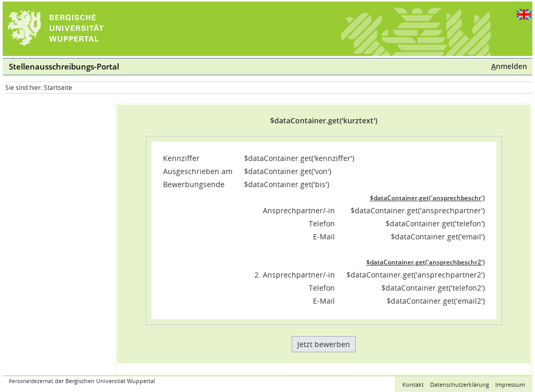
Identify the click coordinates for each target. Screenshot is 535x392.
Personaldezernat (31, 381)
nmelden (509, 66)
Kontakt (413, 384)
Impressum (510, 384)
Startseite (58, 88)
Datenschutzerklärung (460, 384)
